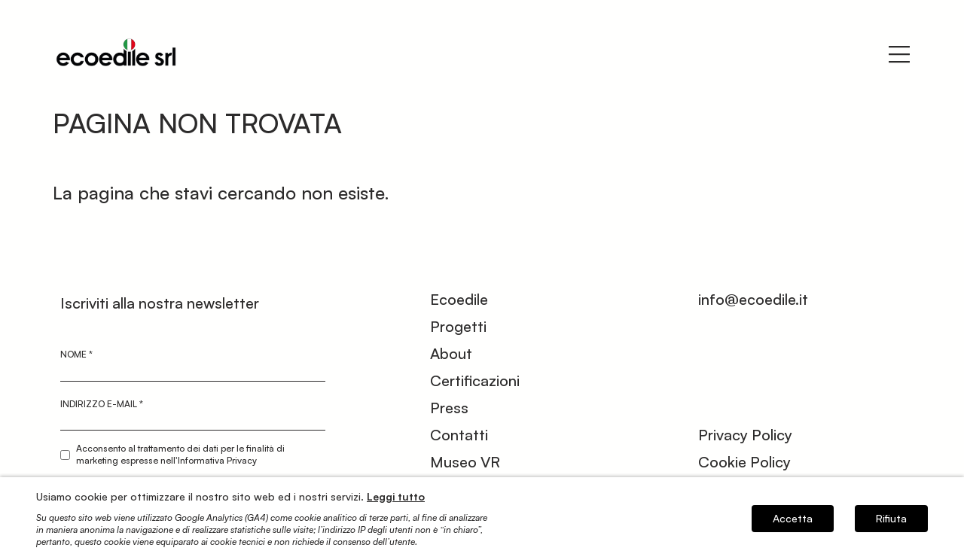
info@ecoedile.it (753, 299)
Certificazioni (475, 380)
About (451, 353)
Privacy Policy (745, 435)
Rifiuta (891, 518)
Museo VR (465, 462)
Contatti (459, 435)
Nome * (76, 354)
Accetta (793, 518)
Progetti (458, 326)
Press (449, 408)
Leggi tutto (396, 496)
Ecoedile (459, 299)
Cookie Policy (744, 462)
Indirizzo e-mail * (102, 404)
